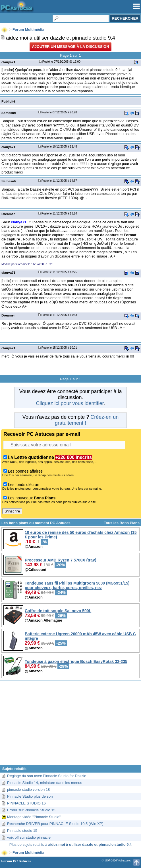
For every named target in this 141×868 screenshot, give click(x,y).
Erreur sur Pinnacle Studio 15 (31, 810)
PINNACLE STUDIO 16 (26, 803)
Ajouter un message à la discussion (70, 47)
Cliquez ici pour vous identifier (70, 403)
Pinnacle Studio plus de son (30, 796)
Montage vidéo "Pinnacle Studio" (34, 817)
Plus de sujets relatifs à (70, 844)
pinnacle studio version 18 (28, 790)
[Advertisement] (70, 725)
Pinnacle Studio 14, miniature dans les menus (45, 783)
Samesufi (9, 113)
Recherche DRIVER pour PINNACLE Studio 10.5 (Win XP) (55, 824)
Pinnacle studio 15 (22, 831)
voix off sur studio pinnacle (29, 837)
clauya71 (8, 62)
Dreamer (8, 214)
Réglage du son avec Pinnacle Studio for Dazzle (47, 776)
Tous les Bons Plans (122, 523)
